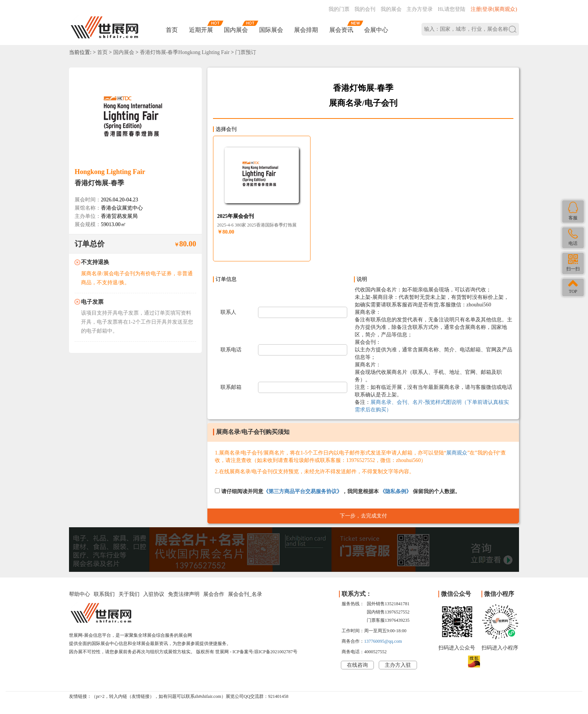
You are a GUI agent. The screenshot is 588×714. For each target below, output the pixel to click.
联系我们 (104, 594)
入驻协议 (154, 594)
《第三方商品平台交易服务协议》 (303, 491)
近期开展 (201, 30)
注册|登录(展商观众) (494, 9)
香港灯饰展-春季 (99, 183)
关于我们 (129, 594)
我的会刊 (365, 9)
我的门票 (339, 9)
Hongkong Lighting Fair (110, 172)
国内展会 (236, 30)
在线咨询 (357, 665)
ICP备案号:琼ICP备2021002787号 (265, 652)
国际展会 (271, 30)
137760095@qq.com (383, 641)
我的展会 (391, 9)
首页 (172, 30)
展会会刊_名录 (245, 594)
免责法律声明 (184, 594)
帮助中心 (79, 594)
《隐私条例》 (396, 491)
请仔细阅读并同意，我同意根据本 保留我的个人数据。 (337, 491)
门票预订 (246, 52)
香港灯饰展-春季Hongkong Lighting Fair (185, 52)
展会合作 (214, 594)
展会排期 (306, 30)
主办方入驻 (398, 665)
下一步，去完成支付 (363, 516)
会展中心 (376, 30)
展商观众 (457, 453)
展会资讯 (341, 30)
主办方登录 (420, 9)
